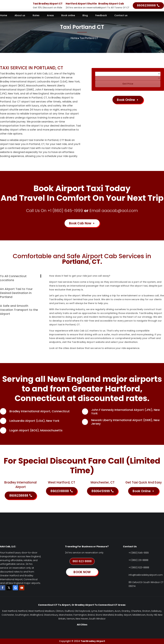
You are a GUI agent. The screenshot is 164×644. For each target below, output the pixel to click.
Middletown (139, 615)
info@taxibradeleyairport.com (146, 575)
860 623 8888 (82, 561)
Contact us (121, 16)
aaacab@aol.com (120, 211)
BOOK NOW (82, 572)
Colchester (8, 615)
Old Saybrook (82, 611)
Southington (22, 615)
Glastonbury (51, 615)
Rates (36, 16)
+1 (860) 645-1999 (65, 211)
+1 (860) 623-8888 (139, 568)
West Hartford (36, 611)
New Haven (82, 619)
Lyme (94, 611)
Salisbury (156, 611)
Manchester (66, 615)
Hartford (23, 611)
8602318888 (60, 491)
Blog (85, 16)
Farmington (80, 615)
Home (4, 16)
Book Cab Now (80, 223)
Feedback (101, 16)
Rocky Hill (152, 615)
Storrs (99, 615)
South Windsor (97, 619)
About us (20, 16)
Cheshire (136, 611)
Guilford (69, 611)
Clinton (60, 611)
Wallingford (36, 615)
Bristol (91, 615)
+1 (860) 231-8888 (138, 560)
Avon (118, 611)
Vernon (71, 619)
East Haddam (106, 611)
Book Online (126, 100)
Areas (50, 16)
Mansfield (108, 615)
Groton (146, 611)
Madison (50, 611)
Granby (126, 611)
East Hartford (10, 611)
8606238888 (146, 5)
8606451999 (101, 491)
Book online (68, 16)
